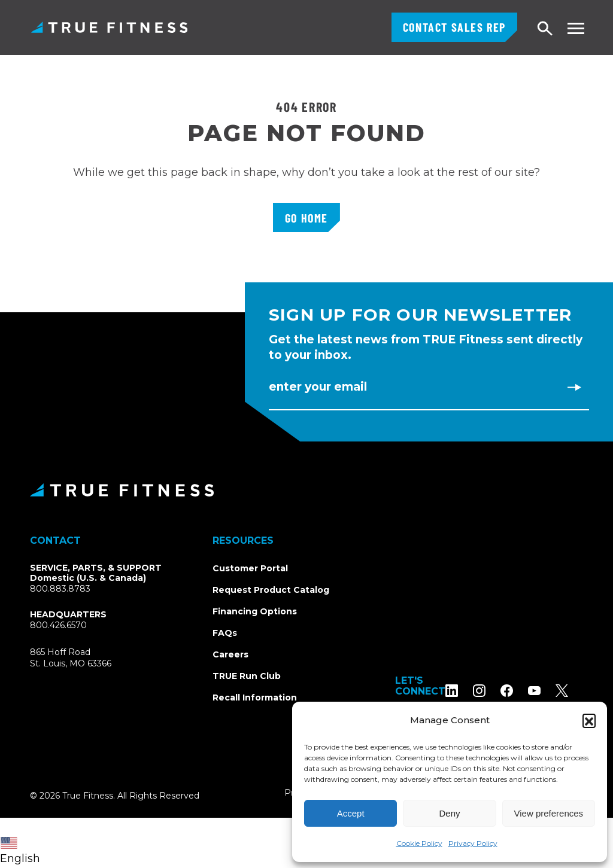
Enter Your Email (318, 387)
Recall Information (255, 698)
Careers (230, 654)
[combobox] (23, 843)
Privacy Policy (473, 843)
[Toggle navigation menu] (576, 28)
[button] (589, 720)
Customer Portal (250, 568)
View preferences (549, 813)
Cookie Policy (419, 843)
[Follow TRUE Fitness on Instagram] (494, 691)
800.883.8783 (60, 589)
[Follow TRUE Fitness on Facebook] (522, 691)
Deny (449, 813)
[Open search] (545, 29)
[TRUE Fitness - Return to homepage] (306, 490)
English (20, 851)
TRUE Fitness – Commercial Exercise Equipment (109, 27)
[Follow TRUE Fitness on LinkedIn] (467, 691)
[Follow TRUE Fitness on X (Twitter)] (577, 691)
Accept (351, 813)
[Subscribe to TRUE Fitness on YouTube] (549, 691)
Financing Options (255, 611)
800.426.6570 (58, 625)
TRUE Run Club (247, 676)
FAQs (225, 633)
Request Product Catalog (271, 590)
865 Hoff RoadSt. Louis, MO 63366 (71, 658)
